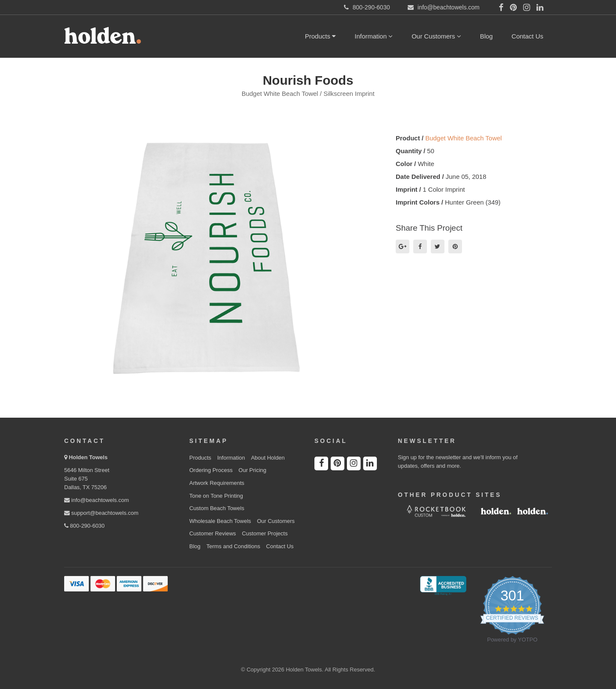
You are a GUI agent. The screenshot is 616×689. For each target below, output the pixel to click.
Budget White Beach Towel (463, 138)
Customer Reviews (213, 533)
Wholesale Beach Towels (220, 521)
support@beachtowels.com (101, 513)
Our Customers (436, 36)
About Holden (268, 458)
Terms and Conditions (233, 546)
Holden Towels (88, 457)
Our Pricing (253, 470)
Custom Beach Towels (217, 508)
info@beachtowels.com (96, 500)
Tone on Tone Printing (216, 496)
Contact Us (527, 36)
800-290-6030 (84, 526)
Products (320, 36)
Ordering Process (211, 470)
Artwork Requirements (217, 483)
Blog (486, 36)
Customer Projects (265, 533)
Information (374, 36)
